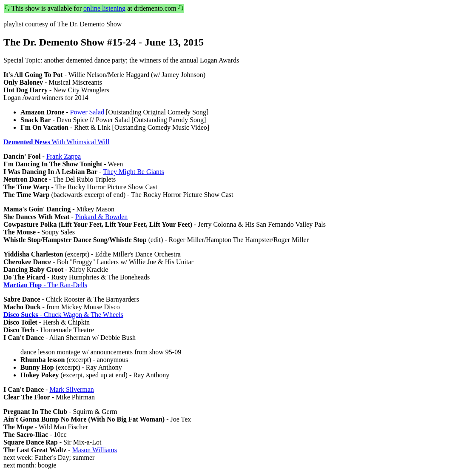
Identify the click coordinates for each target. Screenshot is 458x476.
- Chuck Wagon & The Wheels (63, 315)
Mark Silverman (71, 389)
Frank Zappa (64, 156)
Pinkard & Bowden (102, 217)
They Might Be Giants (134, 172)
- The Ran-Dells (45, 285)
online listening (104, 8)
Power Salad (87, 112)
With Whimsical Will (56, 142)
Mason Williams (95, 450)
